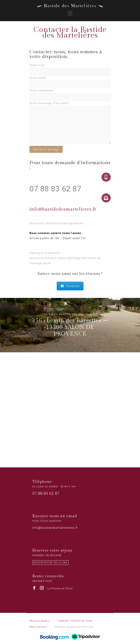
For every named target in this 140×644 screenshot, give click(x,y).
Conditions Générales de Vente (75, 621)
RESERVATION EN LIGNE (50, 563)
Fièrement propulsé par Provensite (74, 627)
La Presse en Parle (60, 588)
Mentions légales (39, 621)
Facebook (70, 286)
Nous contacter (38, 627)
